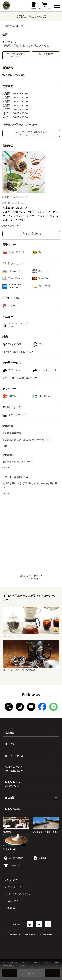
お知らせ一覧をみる (31, 233)
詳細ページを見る (15, 197)
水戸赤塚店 (8, 455)
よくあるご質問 (14, 858)
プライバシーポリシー (17, 887)
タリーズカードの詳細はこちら (20, 378)
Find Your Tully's (14, 769)
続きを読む (10, 226)
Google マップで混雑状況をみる (31, 133)
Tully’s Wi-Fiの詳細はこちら (18, 352)
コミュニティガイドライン (19, 894)
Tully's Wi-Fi (12, 880)
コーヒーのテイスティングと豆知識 (31, 669)
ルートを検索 (46, 55)
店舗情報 (40, 858)
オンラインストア (14, 866)
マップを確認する (16, 55)
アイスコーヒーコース (31, 635)
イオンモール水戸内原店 (15, 477)
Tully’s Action (12, 784)
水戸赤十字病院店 (12, 433)
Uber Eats (45, 396)
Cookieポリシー (14, 901)
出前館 (13, 396)
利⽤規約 (11, 908)
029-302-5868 (14, 75)
